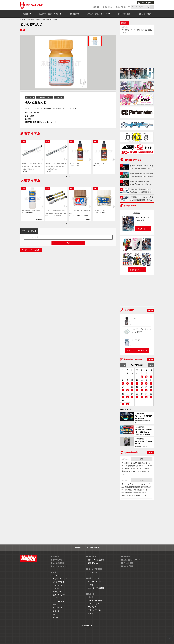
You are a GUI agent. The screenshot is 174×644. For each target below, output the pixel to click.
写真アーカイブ (94, 579)
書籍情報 (127, 557)
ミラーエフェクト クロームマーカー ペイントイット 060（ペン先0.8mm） (56, 167)
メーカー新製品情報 (95, 569)
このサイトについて (123, 7)
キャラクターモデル (60, 579)
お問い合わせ (108, 7)
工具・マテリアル (59, 595)
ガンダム (56, 576)
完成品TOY (57, 592)
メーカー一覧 (93, 573)
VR (54, 615)
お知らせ (96, 7)
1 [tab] (66, 177)
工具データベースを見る (135, 351)
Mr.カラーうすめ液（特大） (31, 211)
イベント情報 (128, 563)
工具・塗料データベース (132, 560)
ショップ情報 (128, 567)
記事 (142, 459)
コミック (56, 611)
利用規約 (78, 548)
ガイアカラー (59, 98)
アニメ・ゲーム (58, 602)
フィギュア (57, 589)
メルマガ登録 (144, 3)
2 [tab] (70, 177)
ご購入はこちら (141, 229)
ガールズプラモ (58, 582)
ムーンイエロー (99, 164)
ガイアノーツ (30, 98)
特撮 (55, 605)
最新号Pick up (93, 563)
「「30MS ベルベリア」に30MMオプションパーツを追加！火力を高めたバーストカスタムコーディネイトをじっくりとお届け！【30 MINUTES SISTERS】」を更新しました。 (137, 469)
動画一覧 (91, 594)
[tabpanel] (32, 157)
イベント (56, 599)
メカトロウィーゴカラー (45, 98)
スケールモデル (58, 586)
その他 (55, 618)
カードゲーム (58, 608)
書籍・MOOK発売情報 (96, 560)
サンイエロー (74, 164)
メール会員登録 (58, 563)
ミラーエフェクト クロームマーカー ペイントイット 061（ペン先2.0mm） (32, 167)
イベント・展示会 (94, 582)
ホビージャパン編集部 (96, 588)
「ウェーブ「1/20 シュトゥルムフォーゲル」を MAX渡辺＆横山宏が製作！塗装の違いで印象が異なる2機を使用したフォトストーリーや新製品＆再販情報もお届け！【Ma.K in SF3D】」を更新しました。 (137, 490)
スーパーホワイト (99, 211)
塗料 (23, 30)
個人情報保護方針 (93, 548)
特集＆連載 (92, 557)
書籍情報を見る (135, 270)
